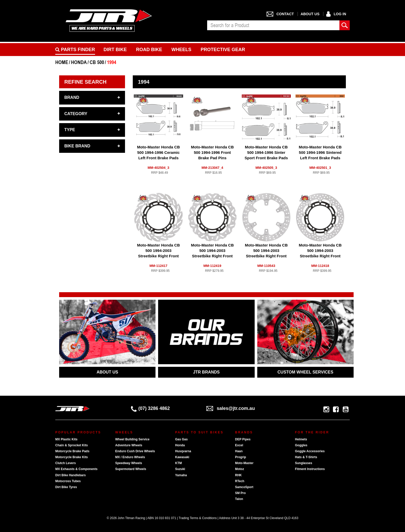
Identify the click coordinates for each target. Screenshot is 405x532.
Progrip (241, 457)
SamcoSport (244, 487)
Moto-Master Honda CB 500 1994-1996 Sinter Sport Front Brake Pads (266, 152)
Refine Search (85, 82)
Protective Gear (223, 50)
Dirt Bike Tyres (66, 487)
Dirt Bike (115, 50)
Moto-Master (244, 463)
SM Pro (240, 493)
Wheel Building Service (132, 439)
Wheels (181, 50)
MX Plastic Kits (66, 439)
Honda (180, 445)
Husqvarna (183, 451)
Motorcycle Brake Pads (72, 451)
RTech (240, 481)
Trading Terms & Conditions (198, 518)
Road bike (149, 50)
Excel (239, 445)
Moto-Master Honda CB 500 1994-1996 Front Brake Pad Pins (212, 152)
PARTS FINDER (75, 50)
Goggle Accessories (310, 451)
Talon (239, 499)
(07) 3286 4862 (150, 408)
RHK (238, 475)
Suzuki (180, 469)
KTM (178, 463)
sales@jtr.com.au (231, 408)
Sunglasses (304, 463)
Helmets (301, 439)
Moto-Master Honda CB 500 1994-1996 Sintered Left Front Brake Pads (320, 152)
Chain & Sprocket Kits (72, 445)
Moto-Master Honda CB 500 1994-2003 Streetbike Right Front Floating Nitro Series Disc (212, 256)
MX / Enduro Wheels (130, 457)
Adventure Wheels (129, 445)
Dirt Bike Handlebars (71, 475)
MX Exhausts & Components (76, 469)
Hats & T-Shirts (306, 457)
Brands (244, 432)
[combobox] (273, 25)
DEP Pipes (243, 439)
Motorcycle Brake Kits (72, 457)
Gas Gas (181, 439)
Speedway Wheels (129, 463)
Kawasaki (182, 457)
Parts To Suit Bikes (199, 432)
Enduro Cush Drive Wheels (135, 451)
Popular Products (78, 432)
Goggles (301, 445)
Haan (239, 451)
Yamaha (181, 475)
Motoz (240, 469)
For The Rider (312, 432)
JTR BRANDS (206, 372)
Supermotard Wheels (131, 469)
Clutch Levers (65, 463)
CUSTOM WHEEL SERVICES (305, 372)
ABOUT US (107, 372)
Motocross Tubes (68, 481)
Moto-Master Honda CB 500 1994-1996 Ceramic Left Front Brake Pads (158, 152)
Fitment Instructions (310, 469)
